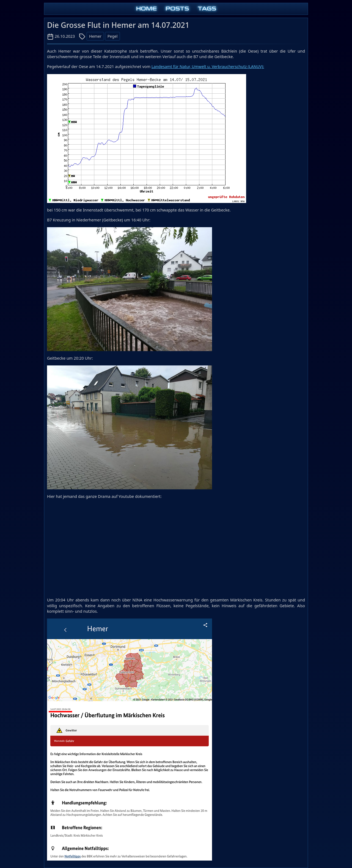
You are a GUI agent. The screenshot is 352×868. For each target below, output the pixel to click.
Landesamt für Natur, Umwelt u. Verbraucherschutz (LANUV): (208, 67)
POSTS (177, 9)
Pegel (112, 36)
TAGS (207, 9)
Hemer (95, 36)
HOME (146, 9)
